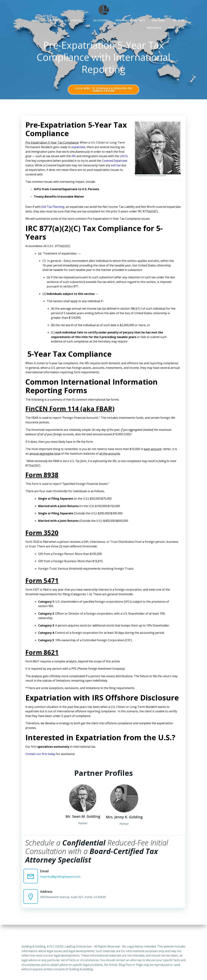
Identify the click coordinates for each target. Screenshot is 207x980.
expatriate (79, 150)
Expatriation (76, 20)
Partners (159, 20)
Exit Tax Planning (54, 209)
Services (53, 20)
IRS (75, 159)
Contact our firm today (41, 757)
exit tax (31, 172)
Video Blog (155, 27)
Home (37, 20)
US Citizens (102, 20)
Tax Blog (179, 20)
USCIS (30, 163)
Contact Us (177, 27)
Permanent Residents (131, 20)
